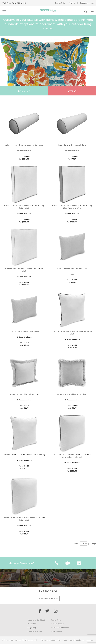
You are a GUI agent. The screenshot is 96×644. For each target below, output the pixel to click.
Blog (65, 640)
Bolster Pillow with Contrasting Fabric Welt (24, 145)
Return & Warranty (35, 631)
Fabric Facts (56, 620)
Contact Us (60, 3)
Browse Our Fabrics (48, 598)
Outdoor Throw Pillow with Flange (24, 394)
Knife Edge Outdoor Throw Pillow (72, 268)
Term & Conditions (77, 640)
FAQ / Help (32, 628)
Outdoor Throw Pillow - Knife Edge (24, 331)
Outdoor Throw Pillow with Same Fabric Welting (24, 455)
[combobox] (76, 12)
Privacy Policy (57, 631)
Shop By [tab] (24, 91)
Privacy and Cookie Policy (51, 640)
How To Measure (58, 624)
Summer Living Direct (36, 620)
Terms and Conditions (60, 628)
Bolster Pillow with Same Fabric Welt (72, 145)
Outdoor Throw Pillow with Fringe (72, 394)
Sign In (72, 3)
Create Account (87, 3)
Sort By (72, 91)
